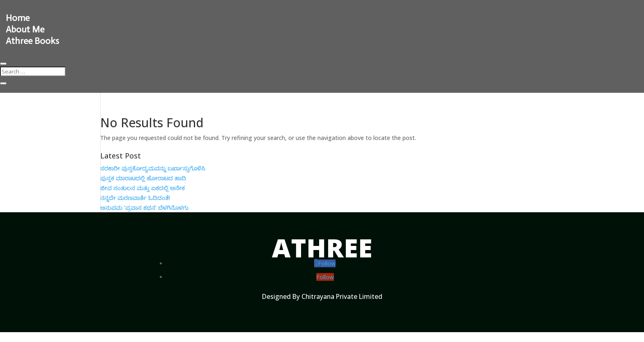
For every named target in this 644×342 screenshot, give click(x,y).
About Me (25, 29)
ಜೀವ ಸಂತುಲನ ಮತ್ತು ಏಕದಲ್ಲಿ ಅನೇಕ (143, 188)
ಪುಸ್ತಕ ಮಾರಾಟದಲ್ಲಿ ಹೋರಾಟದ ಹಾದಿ (143, 178)
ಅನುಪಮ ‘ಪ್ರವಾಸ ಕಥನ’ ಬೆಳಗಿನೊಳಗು (144, 208)
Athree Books (32, 41)
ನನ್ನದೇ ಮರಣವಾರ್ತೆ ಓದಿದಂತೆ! (135, 198)
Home (18, 18)
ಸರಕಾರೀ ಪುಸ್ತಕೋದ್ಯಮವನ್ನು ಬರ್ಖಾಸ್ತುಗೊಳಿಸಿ (153, 168)
